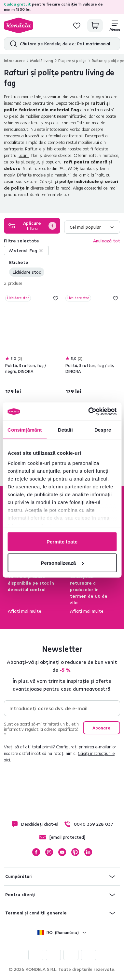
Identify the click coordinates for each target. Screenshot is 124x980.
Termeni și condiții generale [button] (36, 913)
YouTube (62, 852)
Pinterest (75, 852)
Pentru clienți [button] (20, 895)
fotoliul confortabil (65, 136)
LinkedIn (88, 852)
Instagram (49, 852)
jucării (23, 155)
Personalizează (62, 563)
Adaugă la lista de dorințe (56, 298)
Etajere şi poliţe (72, 61)
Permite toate (62, 541)
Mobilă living (41, 61)
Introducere (14, 61)
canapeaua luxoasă (21, 136)
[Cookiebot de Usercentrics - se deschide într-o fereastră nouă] (89, 412)
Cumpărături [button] (19, 876)
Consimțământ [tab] (25, 429)
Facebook (36, 852)
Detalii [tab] (65, 429)
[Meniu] (115, 25)
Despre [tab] (103, 429)
